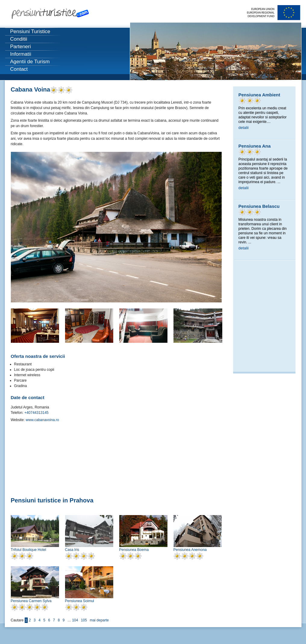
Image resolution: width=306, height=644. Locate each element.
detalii (244, 128)
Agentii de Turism (30, 62)
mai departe (99, 620)
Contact (19, 69)
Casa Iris (72, 550)
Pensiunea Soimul (80, 601)
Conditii (19, 39)
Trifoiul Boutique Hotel (29, 550)
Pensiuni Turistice (30, 31)
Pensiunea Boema (134, 550)
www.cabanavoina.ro (42, 420)
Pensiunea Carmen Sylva (31, 601)
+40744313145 (36, 413)
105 (84, 620)
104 (75, 620)
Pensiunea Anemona (190, 550)
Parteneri (21, 47)
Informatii (21, 54)
